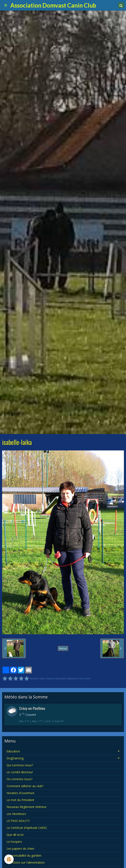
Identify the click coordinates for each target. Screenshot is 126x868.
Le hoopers (14, 842)
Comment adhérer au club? (25, 786)
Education (13, 751)
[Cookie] (9, 859)
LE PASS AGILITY (18, 821)
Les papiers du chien (20, 849)
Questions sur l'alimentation (26, 862)
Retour (63, 648)
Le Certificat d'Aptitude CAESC (27, 828)
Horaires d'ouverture (20, 793)
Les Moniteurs (16, 814)
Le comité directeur (20, 772)
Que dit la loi (15, 835)
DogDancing (15, 758)
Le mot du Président (20, 800)
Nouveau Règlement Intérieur (27, 807)
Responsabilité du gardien (24, 855)
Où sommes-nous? (19, 779)
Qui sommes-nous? (20, 765)
